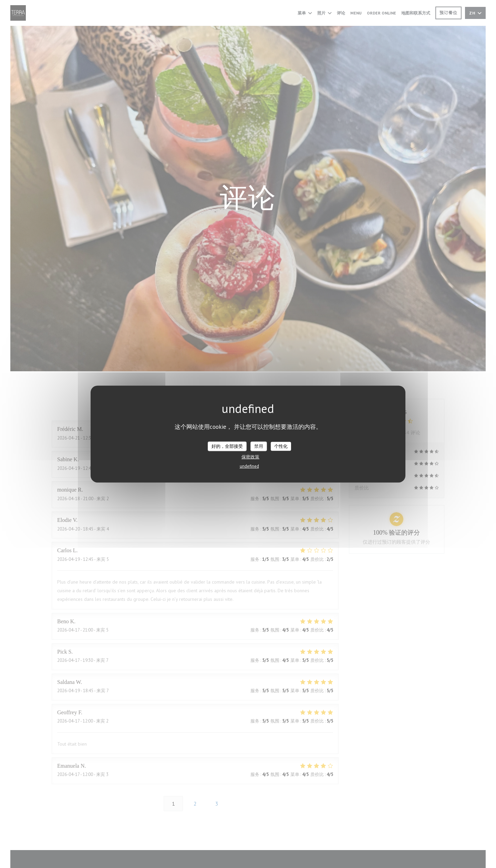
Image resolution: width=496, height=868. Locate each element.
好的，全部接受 (227, 446)
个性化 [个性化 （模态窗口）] (281, 446)
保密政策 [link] (250, 457)
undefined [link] (249, 466)
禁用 (259, 446)
